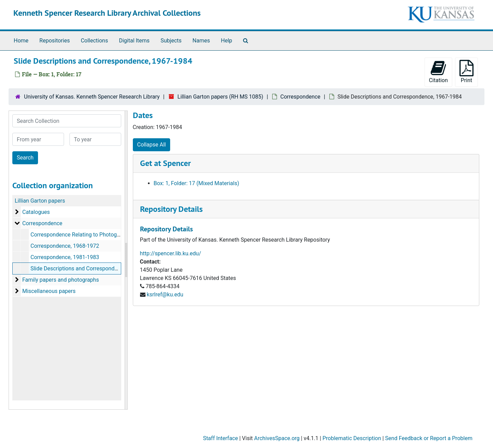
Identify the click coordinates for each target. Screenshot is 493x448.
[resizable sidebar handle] (126, 260)
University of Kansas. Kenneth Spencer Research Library (92, 97)
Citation (438, 72)
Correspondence (300, 97)
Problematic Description (352, 438)
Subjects (171, 41)
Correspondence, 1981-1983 (65, 257)
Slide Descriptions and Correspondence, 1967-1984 (93, 268)
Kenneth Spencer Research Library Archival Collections (107, 13)
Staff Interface (220, 438)
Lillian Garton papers (40, 201)
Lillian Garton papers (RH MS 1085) (220, 97)
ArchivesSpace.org (277, 438)
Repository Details (171, 209)
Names (201, 41)
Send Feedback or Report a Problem (429, 438)
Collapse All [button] (152, 145)
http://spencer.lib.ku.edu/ (171, 253)
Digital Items (134, 41)
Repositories (55, 41)
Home (21, 41)
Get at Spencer (165, 163)
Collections (94, 41)
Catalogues (36, 212)
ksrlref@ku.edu (165, 295)
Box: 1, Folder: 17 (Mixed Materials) (197, 183)
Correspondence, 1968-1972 (65, 246)
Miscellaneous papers (49, 291)
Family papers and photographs (61, 280)
